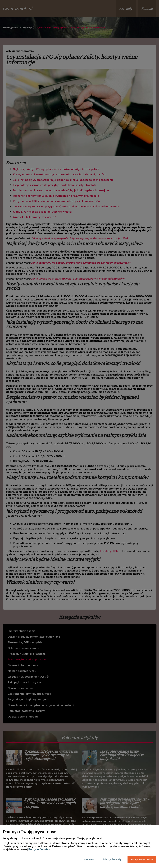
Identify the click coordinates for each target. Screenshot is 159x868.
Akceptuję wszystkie (142, 859)
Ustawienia (88, 859)
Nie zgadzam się (112, 859)
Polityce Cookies (39, 849)
